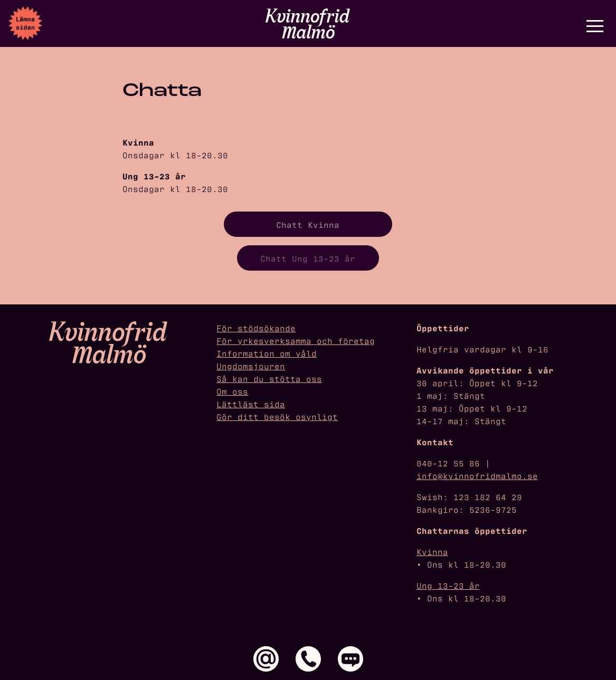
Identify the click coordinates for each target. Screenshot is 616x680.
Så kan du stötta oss (269, 378)
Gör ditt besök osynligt (277, 416)
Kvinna (432, 551)
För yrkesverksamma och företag (296, 340)
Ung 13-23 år (448, 585)
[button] (595, 26)
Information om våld (267, 353)
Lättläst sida (251, 404)
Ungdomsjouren (251, 366)
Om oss (232, 391)
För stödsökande (256, 328)
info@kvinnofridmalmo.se (477, 475)
